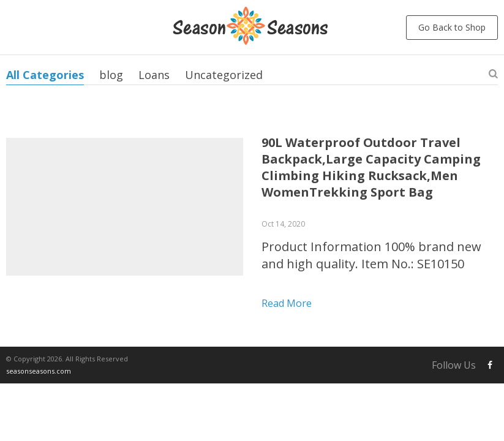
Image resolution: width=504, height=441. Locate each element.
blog (111, 75)
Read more (287, 303)
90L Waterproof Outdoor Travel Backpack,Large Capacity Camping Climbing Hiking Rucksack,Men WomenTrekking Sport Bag (371, 167)
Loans (154, 75)
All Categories (45, 75)
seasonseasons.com (39, 371)
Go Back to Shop (452, 27)
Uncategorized (224, 75)
